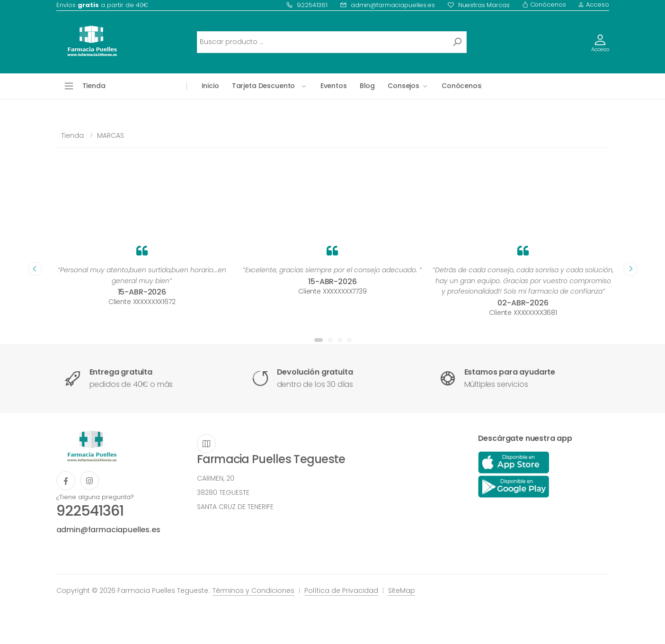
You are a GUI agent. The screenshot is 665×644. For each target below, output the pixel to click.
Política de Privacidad (341, 590)
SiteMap (402, 590)
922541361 (307, 5)
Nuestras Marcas (479, 5)
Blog (367, 86)
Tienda (72, 135)
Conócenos (544, 4)
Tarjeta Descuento (264, 86)
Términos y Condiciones (253, 590)
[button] (319, 340)
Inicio (210, 86)
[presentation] (35, 269)
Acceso (593, 4)
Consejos (403, 86)
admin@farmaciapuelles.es (387, 5)
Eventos (334, 86)
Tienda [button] (94, 86)
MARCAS (111, 135)
